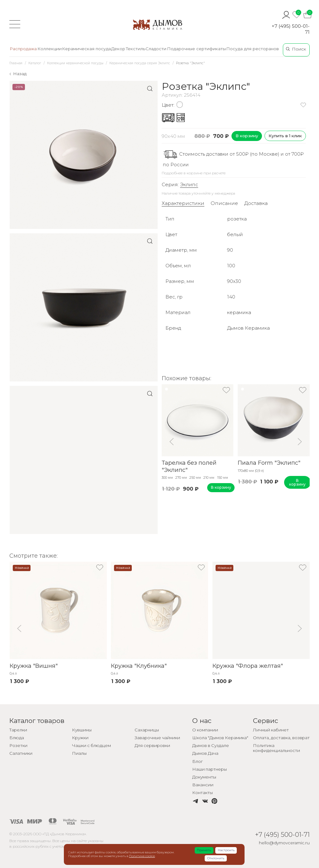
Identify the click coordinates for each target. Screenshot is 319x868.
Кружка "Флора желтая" (247, 666)
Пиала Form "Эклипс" (269, 463)
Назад (20, 74)
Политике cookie (142, 856)
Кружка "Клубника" (139, 666)
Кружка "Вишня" (33, 666)
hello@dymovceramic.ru (284, 843)
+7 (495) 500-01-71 (291, 29)
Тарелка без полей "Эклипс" (189, 466)
